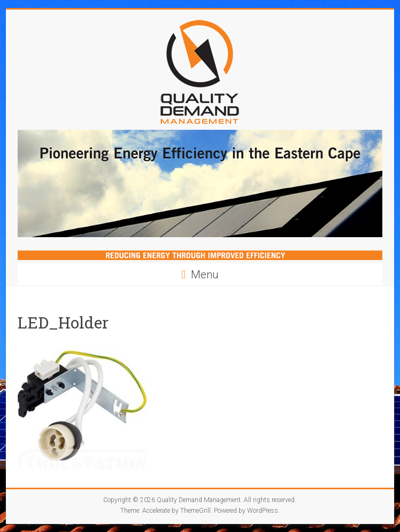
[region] (200, 183)
